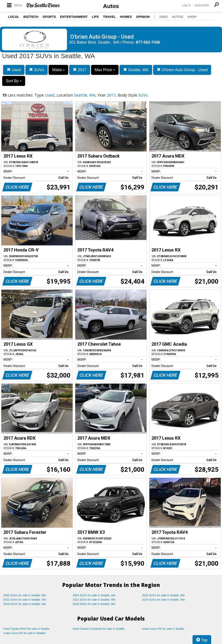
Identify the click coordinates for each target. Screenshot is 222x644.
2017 (80, 70)
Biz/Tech (31, 17)
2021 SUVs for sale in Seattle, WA (94, 600)
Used (14, 70)
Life (95, 17)
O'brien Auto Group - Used (182, 70)
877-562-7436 (148, 42)
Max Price (105, 70)
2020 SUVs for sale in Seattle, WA (163, 600)
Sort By (14, 81)
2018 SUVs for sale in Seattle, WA (94, 604)
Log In (186, 5)
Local (14, 17)
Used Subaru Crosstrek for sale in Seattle (99, 629)
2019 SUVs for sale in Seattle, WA (25, 604)
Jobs (163, 17)
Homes (126, 17)
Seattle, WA (136, 70)
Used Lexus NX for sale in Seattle (24, 633)
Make (58, 70)
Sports (49, 17)
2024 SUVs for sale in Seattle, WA (94, 595)
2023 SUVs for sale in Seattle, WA (163, 595)
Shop (192, 17)
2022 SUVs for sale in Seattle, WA (25, 600)
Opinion (143, 17)
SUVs (37, 70)
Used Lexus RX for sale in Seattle (163, 629)
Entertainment (74, 17)
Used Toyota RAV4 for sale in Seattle (26, 629)
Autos (111, 6)
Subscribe (202, 5)
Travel (109, 17)
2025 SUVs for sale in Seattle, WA (25, 595)
